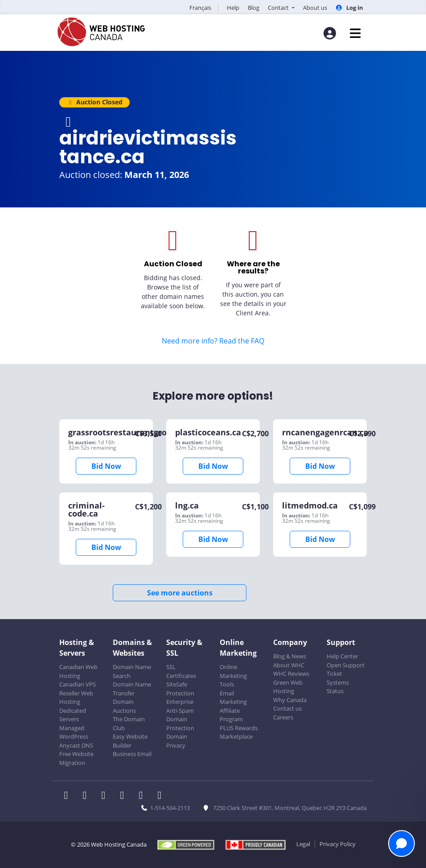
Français (200, 8)
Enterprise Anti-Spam (180, 706)
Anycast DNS (76, 745)
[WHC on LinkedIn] (106, 796)
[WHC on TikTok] (161, 796)
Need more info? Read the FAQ (213, 341)
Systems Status (338, 687)
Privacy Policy (338, 844)
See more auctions (180, 593)
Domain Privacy (177, 741)
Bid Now (106, 466)
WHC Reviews (291, 674)
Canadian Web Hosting (78, 671)
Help (233, 8)
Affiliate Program (231, 715)
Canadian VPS (78, 684)
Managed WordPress (74, 732)
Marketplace (236, 736)
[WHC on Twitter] (87, 796)
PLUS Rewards (239, 728)
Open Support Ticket (346, 670)
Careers (283, 717)
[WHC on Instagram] (125, 796)
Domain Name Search (132, 671)
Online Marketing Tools (233, 676)
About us (315, 8)
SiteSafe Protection (180, 689)
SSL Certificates (181, 671)
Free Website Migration (76, 758)
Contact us (287, 708)
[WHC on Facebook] (69, 796)
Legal (303, 844)
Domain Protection (180, 723)
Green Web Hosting (288, 687)
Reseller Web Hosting (76, 698)
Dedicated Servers (73, 715)
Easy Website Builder (130, 741)
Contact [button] (279, 8)
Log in (349, 8)
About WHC (289, 665)
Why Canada (290, 700)
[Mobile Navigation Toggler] (355, 33)
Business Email (132, 754)
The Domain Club (129, 723)
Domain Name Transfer (132, 689)
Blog (254, 8)
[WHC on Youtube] (143, 796)
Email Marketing (233, 698)
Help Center (342, 656)
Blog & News (290, 656)
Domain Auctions (124, 706)
